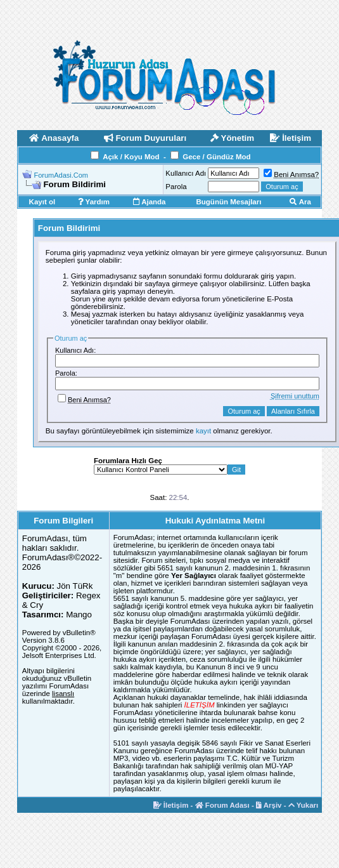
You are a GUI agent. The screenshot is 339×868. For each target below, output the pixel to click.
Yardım (94, 202)
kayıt (203, 431)
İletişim (171, 805)
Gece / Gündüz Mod (216, 157)
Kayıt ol (42, 202)
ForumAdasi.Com (61, 175)
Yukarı (304, 805)
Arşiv (269, 805)
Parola (176, 187)
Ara (300, 202)
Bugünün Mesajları (229, 202)
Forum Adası (222, 805)
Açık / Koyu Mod (131, 157)
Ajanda (149, 202)
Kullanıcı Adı (186, 173)
